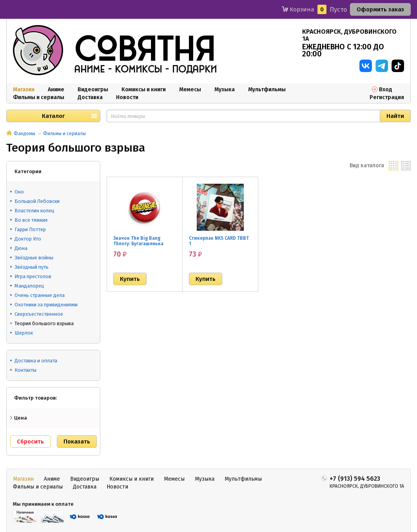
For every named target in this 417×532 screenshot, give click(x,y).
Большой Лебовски (37, 201)
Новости (127, 97)
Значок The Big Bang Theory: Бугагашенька (138, 241)
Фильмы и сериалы (39, 97)
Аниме (56, 90)
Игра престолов (33, 276)
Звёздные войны (34, 258)
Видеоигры (93, 90)
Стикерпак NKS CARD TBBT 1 (219, 241)
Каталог (53, 116)
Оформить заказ (380, 9)
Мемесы (190, 90)
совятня (145, 51)
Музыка (225, 90)
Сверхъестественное (39, 314)
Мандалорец (29, 286)
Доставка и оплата (36, 361)
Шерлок (24, 333)
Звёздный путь (32, 267)
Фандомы (24, 134)
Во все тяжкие (31, 220)
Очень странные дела (40, 295)
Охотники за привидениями (46, 305)
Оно (19, 192)
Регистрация (387, 97)
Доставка (90, 97)
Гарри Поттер (30, 229)
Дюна (21, 248)
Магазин (24, 90)
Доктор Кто (28, 239)
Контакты (25, 370)
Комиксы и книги (144, 90)
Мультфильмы (267, 90)
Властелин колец (34, 211)
